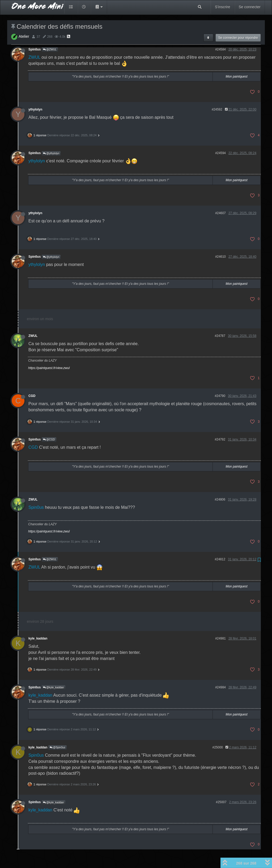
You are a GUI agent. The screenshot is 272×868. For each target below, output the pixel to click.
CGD (32, 396)
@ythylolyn (51, 153)
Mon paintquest (236, 77)
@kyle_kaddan (54, 687)
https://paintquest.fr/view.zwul (49, 368)
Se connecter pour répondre (238, 38)
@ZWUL (50, 50)
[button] (99, 7)
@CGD (49, 440)
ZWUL (34, 57)
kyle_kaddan (38, 638)
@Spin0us (58, 748)
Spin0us (35, 49)
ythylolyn (35, 109)
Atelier (24, 36)
